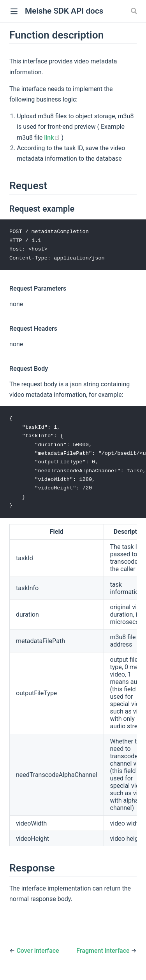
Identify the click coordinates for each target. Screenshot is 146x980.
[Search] (135, 11)
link (53, 138)
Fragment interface (104, 954)
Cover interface (38, 954)
